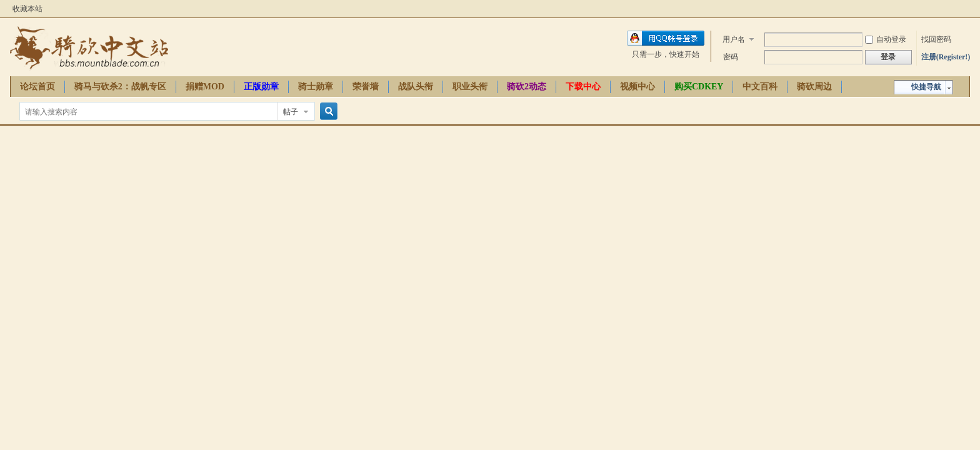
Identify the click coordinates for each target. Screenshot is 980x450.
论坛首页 (37, 87)
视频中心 (637, 87)
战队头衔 (416, 87)
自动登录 (886, 39)
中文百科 (760, 87)
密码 (731, 57)
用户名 (734, 39)
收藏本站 (27, 9)
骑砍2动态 (527, 87)
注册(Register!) (946, 57)
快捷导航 (926, 87)
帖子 (291, 112)
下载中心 (583, 87)
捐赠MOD (205, 87)
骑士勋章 (316, 87)
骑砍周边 (814, 87)
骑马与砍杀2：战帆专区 (120, 87)
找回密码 (936, 39)
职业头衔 (470, 87)
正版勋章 (261, 87)
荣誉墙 (366, 87)
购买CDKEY (699, 87)
